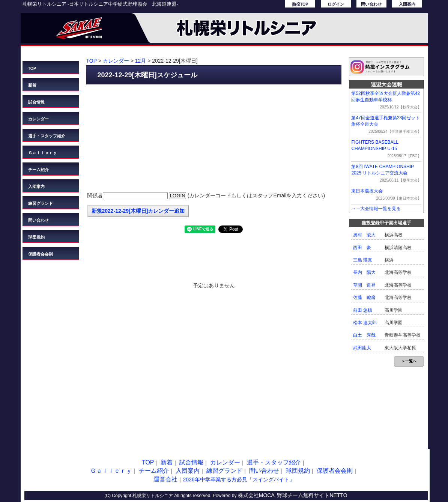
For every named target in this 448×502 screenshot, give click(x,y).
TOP (32, 68)
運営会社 (165, 479)
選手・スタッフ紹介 (47, 136)
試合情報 (36, 102)
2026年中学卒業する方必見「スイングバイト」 (238, 479)
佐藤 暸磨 (364, 298)
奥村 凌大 (364, 235)
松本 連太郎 (365, 323)
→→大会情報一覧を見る (376, 209)
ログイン (336, 4)
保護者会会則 (41, 254)
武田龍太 (362, 348)
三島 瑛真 (363, 260)
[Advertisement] (214, 139)
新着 (32, 85)
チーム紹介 (38, 170)
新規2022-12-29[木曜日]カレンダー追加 (138, 211)
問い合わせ (371, 4)
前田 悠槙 (363, 310)
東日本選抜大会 (367, 191)
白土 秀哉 (364, 335)
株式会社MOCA (256, 495)
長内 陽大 (364, 272)
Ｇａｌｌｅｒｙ (43, 153)
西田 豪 (362, 248)
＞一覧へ (409, 361)
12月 (141, 61)
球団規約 (36, 237)
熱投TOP (300, 4)
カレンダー (38, 119)
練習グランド (41, 203)
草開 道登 (364, 285)
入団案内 (407, 4)
